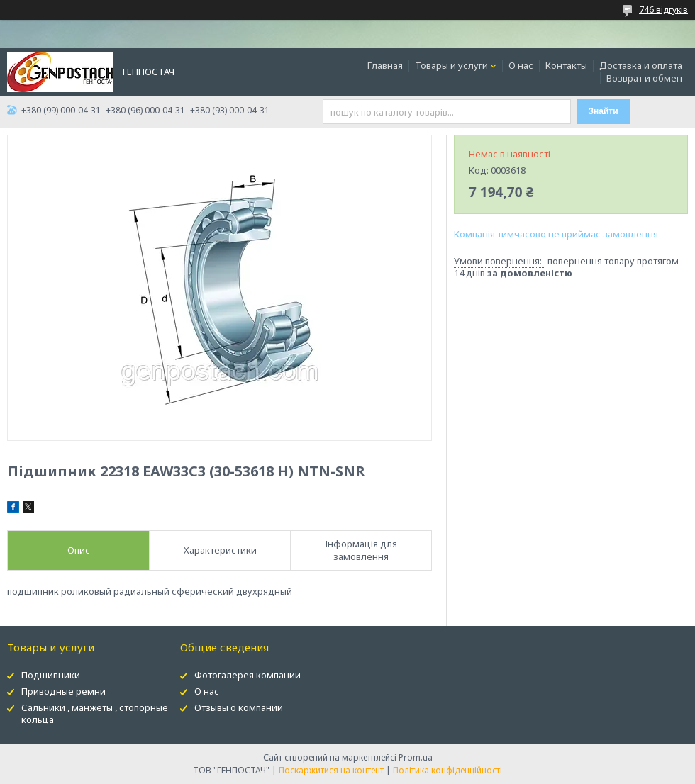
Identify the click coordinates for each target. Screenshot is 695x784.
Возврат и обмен (644, 78)
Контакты (566, 65)
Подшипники (51, 675)
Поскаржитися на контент (331, 770)
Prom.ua (416, 757)
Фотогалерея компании (248, 675)
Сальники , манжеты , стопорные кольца (95, 713)
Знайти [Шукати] (604, 111)
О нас (521, 65)
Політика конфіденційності (447, 770)
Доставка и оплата (641, 65)
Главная (385, 65)
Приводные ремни (63, 691)
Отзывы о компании (239, 707)
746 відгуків (663, 10)
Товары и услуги (451, 65)
